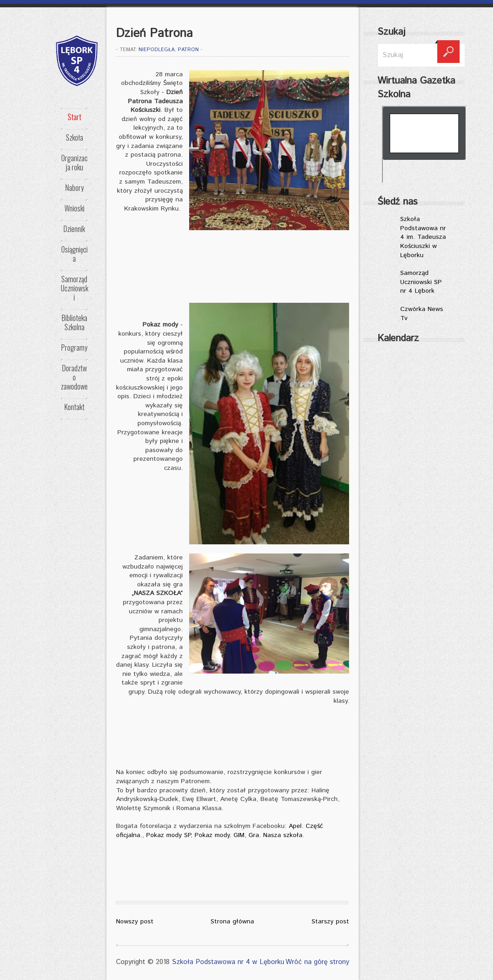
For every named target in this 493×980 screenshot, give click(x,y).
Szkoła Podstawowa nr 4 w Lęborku (228, 962)
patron (188, 50)
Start (74, 117)
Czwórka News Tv (422, 314)
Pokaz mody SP (168, 835)
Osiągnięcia (74, 254)
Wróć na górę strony (317, 962)
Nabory (74, 188)
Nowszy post (135, 922)
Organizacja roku (74, 163)
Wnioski (74, 208)
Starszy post (330, 922)
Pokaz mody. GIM (220, 835)
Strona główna (232, 922)
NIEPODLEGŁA (156, 50)
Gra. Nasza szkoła (276, 835)
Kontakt (74, 407)
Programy (74, 348)
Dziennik (74, 229)
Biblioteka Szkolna (74, 322)
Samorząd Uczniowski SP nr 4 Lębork (421, 282)
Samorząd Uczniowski (74, 288)
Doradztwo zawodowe (74, 377)
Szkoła (74, 137)
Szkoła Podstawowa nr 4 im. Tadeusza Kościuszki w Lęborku (423, 237)
